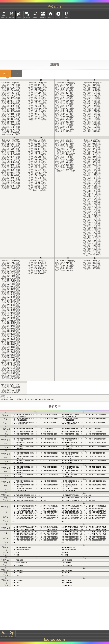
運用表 (35, 17)
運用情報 (12, 17)
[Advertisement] (54, 39)
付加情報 (27, 17)
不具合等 (4, 636)
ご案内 (66, 17)
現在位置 (43, 17)
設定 (58, 17)
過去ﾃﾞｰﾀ (51, 17)
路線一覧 (4, 17)
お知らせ (12, 636)
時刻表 (19, 17)
